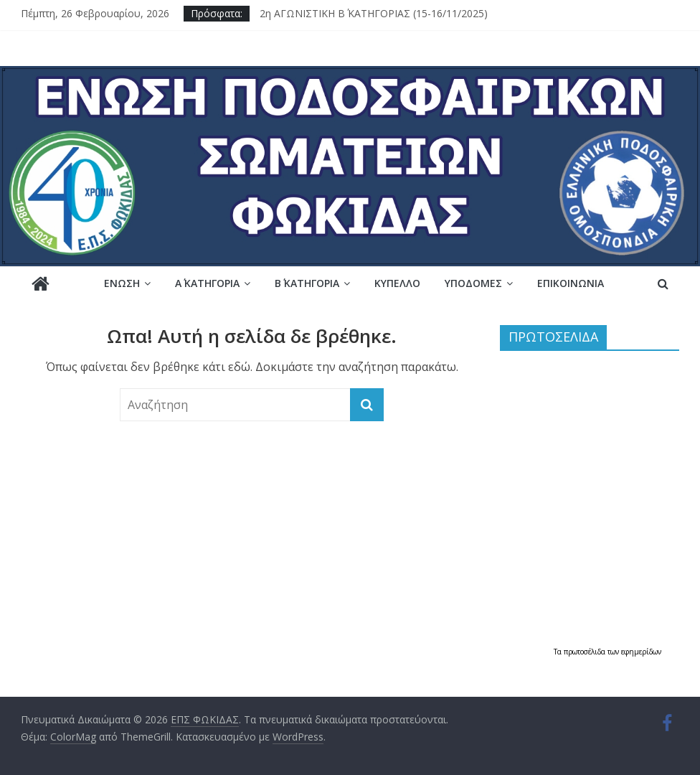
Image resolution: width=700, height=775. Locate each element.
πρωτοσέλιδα (586, 652)
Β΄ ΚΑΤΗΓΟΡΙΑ (307, 283)
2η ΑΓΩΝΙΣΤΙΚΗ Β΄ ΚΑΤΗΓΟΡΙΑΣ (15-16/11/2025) (374, 13)
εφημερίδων (641, 652)
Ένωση (122, 283)
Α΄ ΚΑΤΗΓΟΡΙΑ (207, 283)
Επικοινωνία (571, 283)
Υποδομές (473, 283)
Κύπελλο (397, 283)
